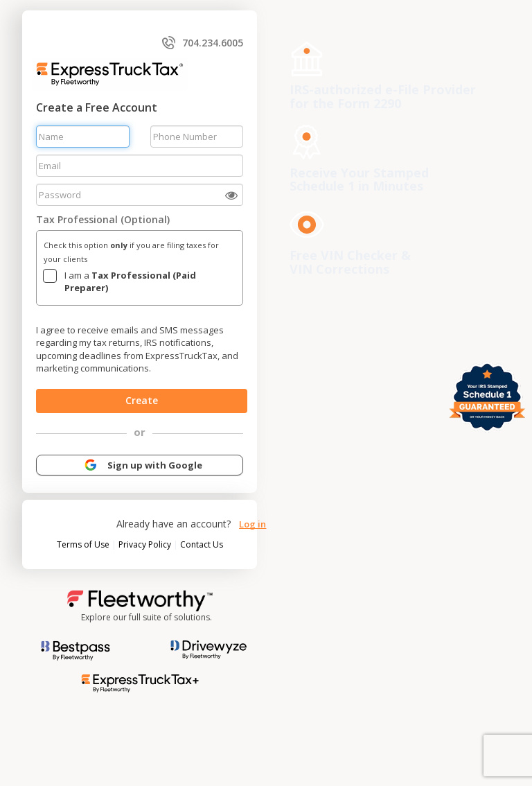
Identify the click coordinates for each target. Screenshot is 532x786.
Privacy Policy (146, 544)
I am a (130, 282)
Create (142, 400)
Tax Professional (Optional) (103, 219)
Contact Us (202, 544)
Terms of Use (84, 544)
